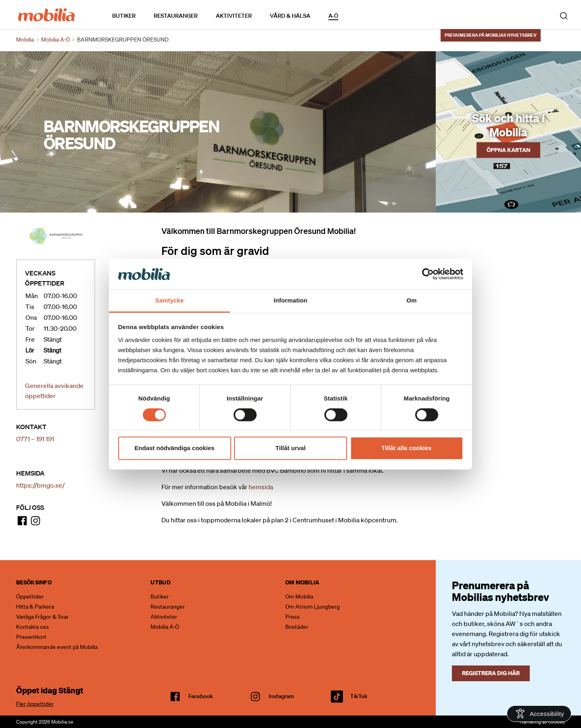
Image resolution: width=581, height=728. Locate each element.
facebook (201, 696)
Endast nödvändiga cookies (174, 448)
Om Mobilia (299, 597)
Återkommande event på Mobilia (57, 647)
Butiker (124, 16)
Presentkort (31, 637)
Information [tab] (290, 301)
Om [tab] (411, 301)
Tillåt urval (291, 448)
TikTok (359, 696)
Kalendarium (361, 16)
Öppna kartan (508, 149)
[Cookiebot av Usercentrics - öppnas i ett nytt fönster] (428, 274)
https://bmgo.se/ (40, 485)
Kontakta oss (32, 627)
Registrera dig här (491, 673)
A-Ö (333, 16)
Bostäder (297, 627)
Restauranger (176, 16)
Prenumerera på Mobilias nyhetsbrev (491, 35)
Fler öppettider (35, 704)
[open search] (564, 15)
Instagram (281, 696)
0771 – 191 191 (35, 439)
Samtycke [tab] (170, 301)
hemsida (261, 487)
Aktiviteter (234, 16)
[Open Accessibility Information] (539, 714)
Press (293, 617)
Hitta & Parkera (35, 607)
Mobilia (25, 40)
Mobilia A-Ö (165, 627)
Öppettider (30, 597)
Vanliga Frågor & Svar (42, 617)
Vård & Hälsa (290, 16)
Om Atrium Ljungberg (312, 607)
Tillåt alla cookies (407, 448)
